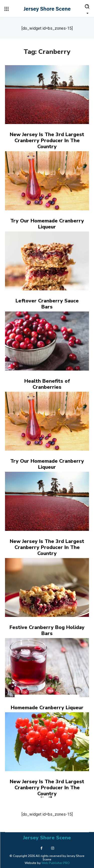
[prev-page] (42, 796)
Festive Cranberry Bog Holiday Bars (47, 630)
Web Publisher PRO (56, 863)
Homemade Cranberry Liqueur (47, 708)
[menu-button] (7, 9)
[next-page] (50, 796)
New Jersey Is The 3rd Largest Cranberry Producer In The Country (47, 141)
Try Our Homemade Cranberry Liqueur (47, 224)
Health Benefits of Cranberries (47, 384)
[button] (87, 9)
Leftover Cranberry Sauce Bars (47, 304)
